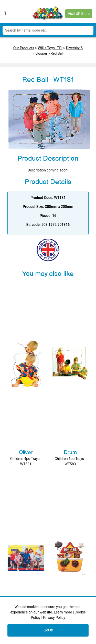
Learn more (63, 612)
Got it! (48, 630)
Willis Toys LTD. (50, 48)
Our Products (24, 48)
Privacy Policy (54, 618)
